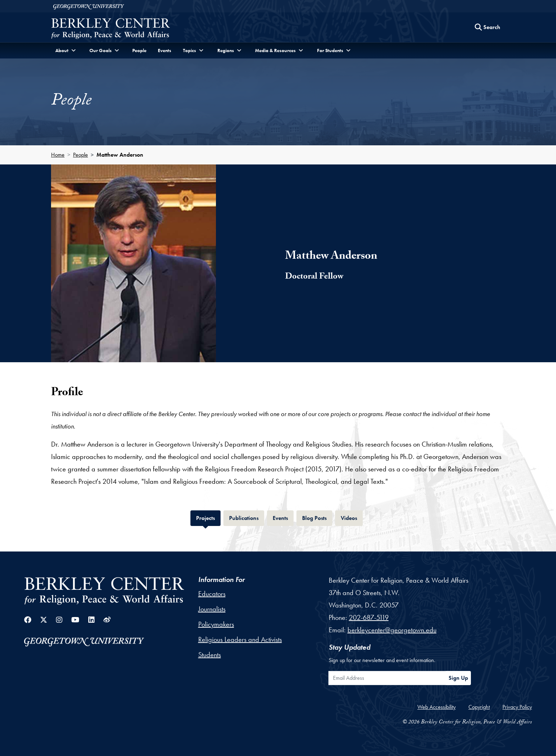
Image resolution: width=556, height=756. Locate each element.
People (139, 50)
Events (165, 50)
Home (58, 155)
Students (210, 655)
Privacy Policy (517, 707)
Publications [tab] (247, 517)
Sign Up (458, 678)
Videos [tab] (352, 517)
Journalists (212, 609)
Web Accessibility (437, 707)
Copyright (479, 707)
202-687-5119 (369, 617)
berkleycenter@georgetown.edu (392, 630)
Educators (212, 594)
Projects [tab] (208, 517)
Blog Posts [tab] (317, 517)
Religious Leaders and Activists (240, 639)
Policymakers (216, 624)
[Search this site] (488, 27)
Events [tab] (283, 517)
